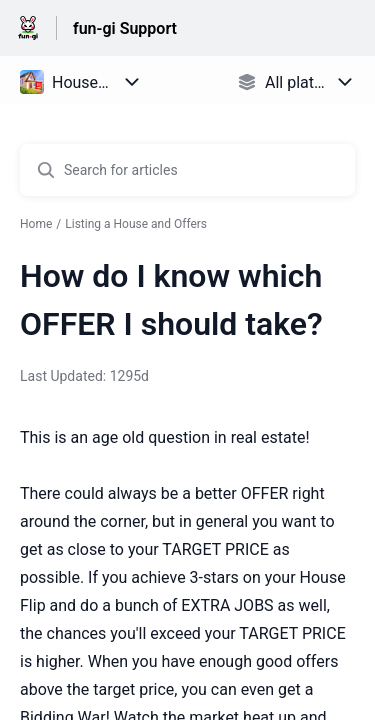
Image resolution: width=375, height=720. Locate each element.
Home (36, 224)
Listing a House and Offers (136, 224)
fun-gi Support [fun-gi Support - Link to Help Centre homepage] (125, 28)
